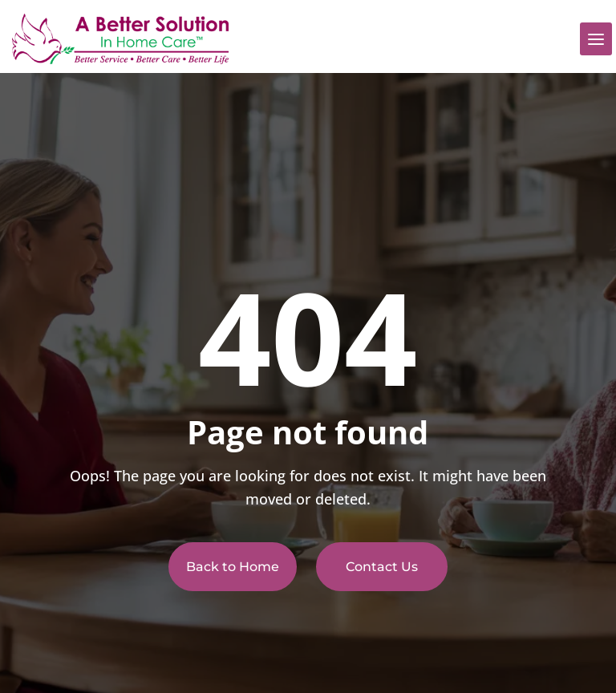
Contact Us (382, 567)
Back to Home (233, 567)
